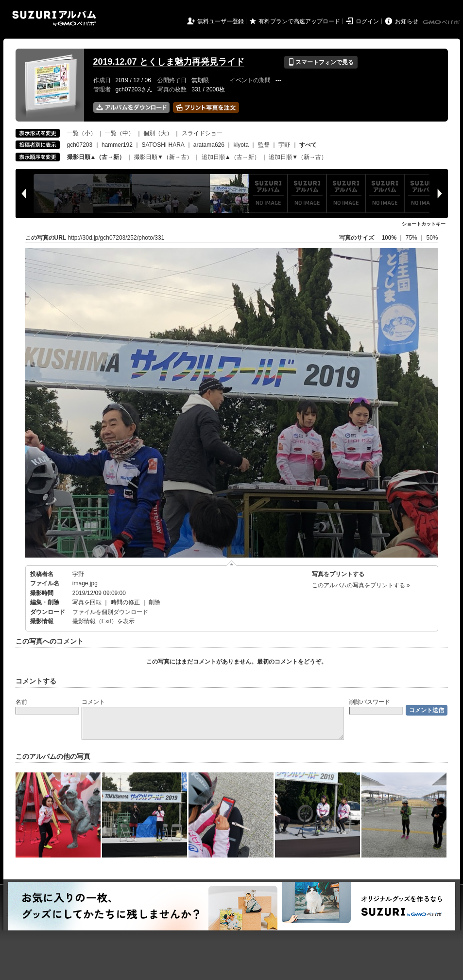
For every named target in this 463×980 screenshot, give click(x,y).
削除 (154, 602)
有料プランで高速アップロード (299, 21)
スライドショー (202, 133)
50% (432, 238)
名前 (21, 702)
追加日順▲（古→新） (231, 157)
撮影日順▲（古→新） (96, 157)
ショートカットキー (424, 224)
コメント (93, 702)
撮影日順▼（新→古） (163, 157)
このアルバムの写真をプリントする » (361, 585)
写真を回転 (87, 602)
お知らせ (407, 21)
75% (412, 238)
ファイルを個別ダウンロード (110, 612)
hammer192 (117, 145)
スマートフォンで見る (321, 62)
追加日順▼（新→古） (298, 157)
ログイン (367, 21)
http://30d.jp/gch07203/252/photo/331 (116, 238)
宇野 (284, 145)
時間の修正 (125, 602)
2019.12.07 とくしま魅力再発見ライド (169, 62)
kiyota (241, 145)
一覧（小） (82, 133)
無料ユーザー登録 (221, 21)
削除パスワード (370, 702)
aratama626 (209, 145)
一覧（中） (120, 133)
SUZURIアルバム (54, 18)
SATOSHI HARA (163, 145)
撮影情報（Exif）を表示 (103, 621)
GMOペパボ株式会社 (442, 22)
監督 (264, 145)
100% (389, 238)
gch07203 (80, 145)
